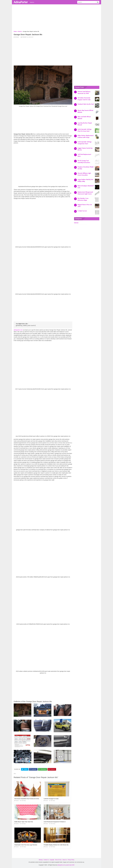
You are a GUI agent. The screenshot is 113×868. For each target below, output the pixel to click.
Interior (32, 2)
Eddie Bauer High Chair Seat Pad (24, 822)
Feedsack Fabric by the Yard (86, 104)
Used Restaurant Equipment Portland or (55, 822)
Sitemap (41, 860)
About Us (65, 860)
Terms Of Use (58, 860)
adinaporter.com (18, 330)
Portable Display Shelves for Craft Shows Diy (56, 845)
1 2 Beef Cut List (82, 211)
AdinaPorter (21, 2)
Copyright (52, 860)
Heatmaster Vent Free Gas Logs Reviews (26, 845)
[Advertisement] (56, 18)
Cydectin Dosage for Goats (51, 799)
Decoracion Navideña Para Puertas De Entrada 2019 (29, 799)
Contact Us (46, 860)
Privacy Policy (71, 860)
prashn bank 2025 (70, 865)
